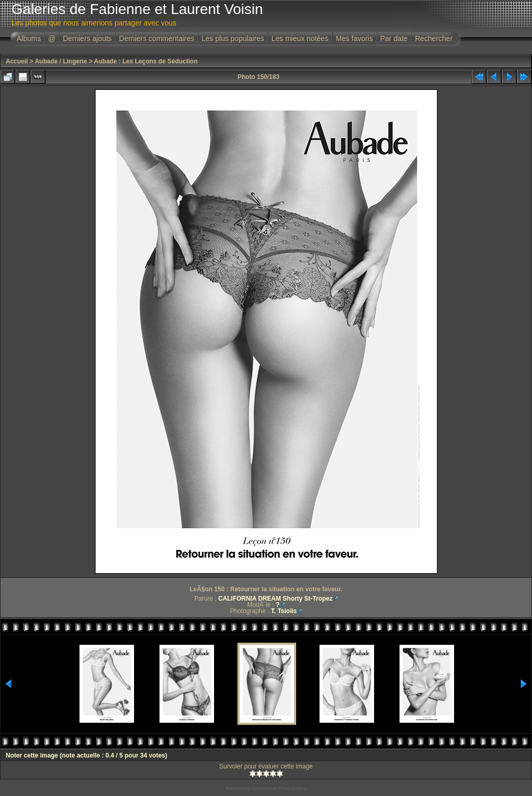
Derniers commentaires (157, 38)
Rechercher (434, 38)
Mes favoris (354, 38)
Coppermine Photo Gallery (279, 788)
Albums (29, 38)
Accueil (17, 61)
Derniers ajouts (87, 38)
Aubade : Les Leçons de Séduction (146, 61)
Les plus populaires (233, 38)
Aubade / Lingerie (61, 61)
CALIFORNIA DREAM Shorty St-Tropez (275, 599)
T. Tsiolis (284, 611)
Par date (394, 38)
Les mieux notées (300, 38)
